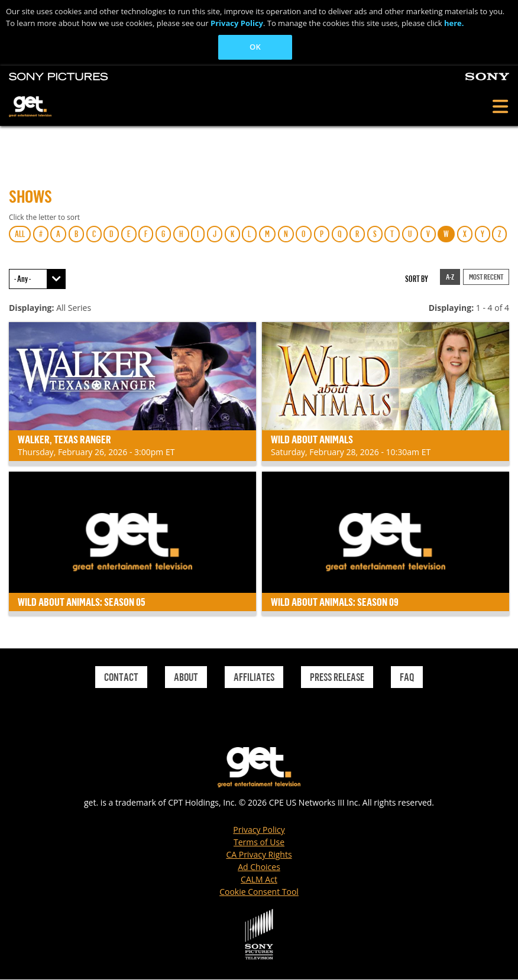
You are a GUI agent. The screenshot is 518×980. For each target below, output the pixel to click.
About (186, 677)
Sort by (417, 279)
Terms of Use (259, 842)
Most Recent (486, 277)
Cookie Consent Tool (259, 892)
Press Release (337, 677)
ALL (20, 234)
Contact (121, 677)
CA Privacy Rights (259, 854)
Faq (407, 677)
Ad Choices (259, 867)
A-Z (450, 277)
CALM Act (259, 879)
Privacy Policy (237, 23)
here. (454, 23)
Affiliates (254, 677)
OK (255, 47)
